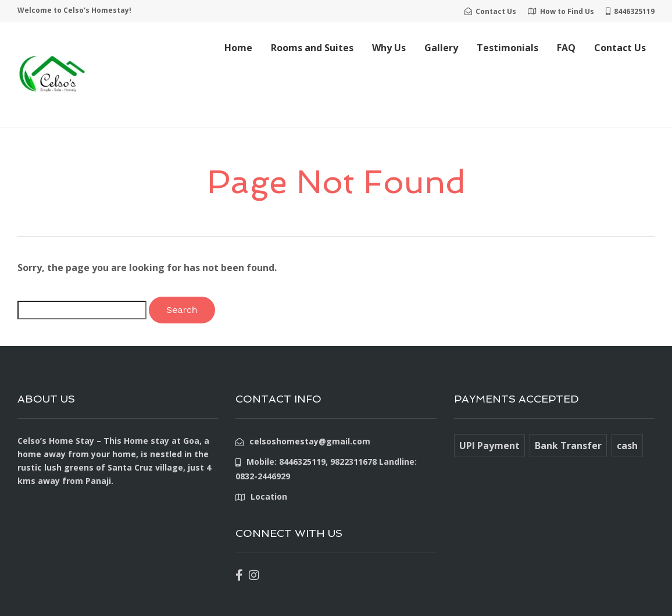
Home (238, 48)
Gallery (441, 48)
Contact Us (620, 48)
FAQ (566, 48)
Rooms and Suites (312, 48)
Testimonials (507, 48)
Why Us (389, 48)
